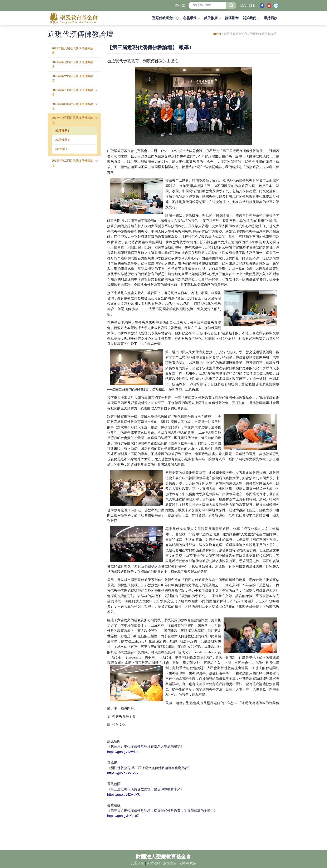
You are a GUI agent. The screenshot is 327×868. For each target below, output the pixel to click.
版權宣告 (170, 863)
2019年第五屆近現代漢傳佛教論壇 (72, 92)
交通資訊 (137, 863)
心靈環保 (190, 18)
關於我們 (249, 18)
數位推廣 (211, 18)
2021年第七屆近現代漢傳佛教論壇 (72, 64)
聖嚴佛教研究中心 (166, 18)
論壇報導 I (62, 131)
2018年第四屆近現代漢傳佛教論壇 (72, 106)
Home (217, 34)
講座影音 (232, 18)
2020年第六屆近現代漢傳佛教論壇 (72, 78)
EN (177, 5)
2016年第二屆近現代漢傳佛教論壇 (72, 163)
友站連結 (154, 863)
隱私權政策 (188, 863)
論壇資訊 (61, 149)
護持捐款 (270, 18)
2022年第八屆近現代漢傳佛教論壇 (72, 51)
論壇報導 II (63, 140)
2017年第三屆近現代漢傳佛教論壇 (72, 120)
